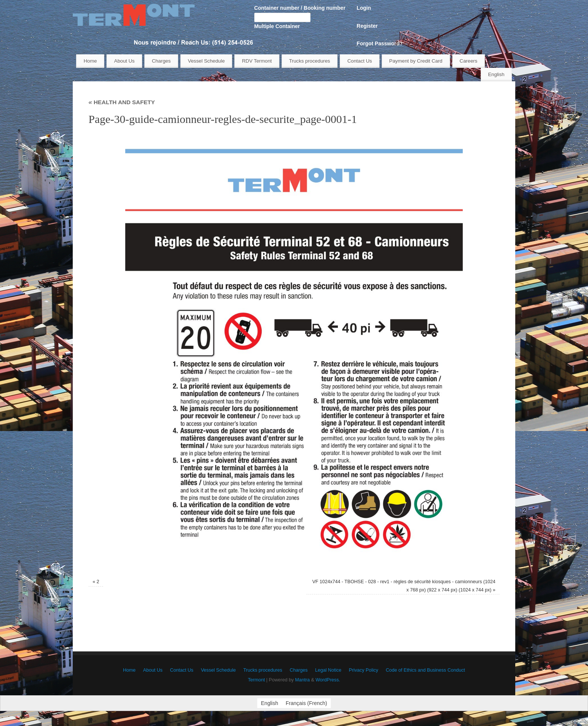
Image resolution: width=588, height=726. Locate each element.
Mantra (302, 680)
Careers (469, 61)
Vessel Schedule (206, 61)
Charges (161, 61)
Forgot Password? (380, 43)
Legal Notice (328, 670)
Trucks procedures (310, 61)
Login (364, 8)
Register (367, 26)
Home (90, 61)
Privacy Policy (363, 670)
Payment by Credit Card (416, 61)
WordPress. (328, 680)
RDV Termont (257, 61)
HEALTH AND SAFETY (122, 102)
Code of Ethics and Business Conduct (425, 670)
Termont (256, 680)
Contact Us (360, 61)
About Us (124, 61)
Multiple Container (277, 26)
